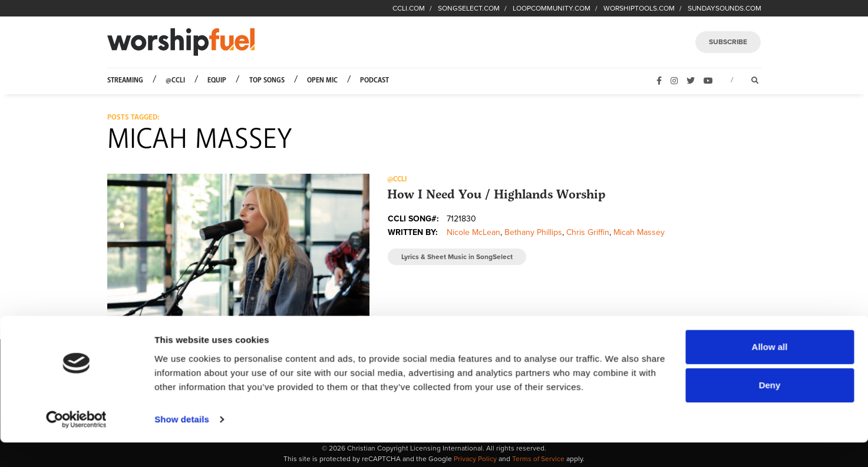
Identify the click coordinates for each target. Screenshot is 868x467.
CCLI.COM (409, 8)
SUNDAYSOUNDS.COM (725, 8)
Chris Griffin (588, 232)
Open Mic (322, 80)
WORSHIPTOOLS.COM (639, 8)
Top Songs (267, 80)
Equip (217, 80)
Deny (770, 410)
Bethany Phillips (533, 232)
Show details (182, 444)
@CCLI (175, 80)
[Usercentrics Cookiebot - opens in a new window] (76, 444)
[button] (238, 247)
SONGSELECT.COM (469, 8)
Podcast (374, 80)
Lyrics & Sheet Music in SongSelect (457, 257)
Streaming (125, 80)
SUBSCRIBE (728, 42)
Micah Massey (639, 232)
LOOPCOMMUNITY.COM (552, 8)
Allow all (770, 371)
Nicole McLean (473, 232)
